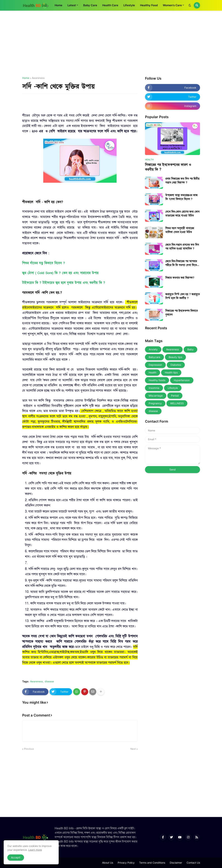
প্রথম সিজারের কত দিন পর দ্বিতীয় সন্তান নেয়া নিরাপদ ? (182, 181)
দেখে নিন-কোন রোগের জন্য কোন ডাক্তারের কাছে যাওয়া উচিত (182, 214)
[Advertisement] (111, 44)
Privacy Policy (126, 863)
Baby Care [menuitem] (90, 5)
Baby (190, 349)
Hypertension (182, 380)
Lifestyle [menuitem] (129, 5)
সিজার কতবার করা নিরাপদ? (180, 278)
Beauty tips (175, 357)
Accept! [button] (16, 857)
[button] (190, 5)
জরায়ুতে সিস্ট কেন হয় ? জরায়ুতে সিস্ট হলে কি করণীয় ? (183, 296)
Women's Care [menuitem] (172, 5)
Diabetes (176, 365)
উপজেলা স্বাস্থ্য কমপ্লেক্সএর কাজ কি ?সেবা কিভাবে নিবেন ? (181, 197)
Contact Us (193, 863)
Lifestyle (173, 388)
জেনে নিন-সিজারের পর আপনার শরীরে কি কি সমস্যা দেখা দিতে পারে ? (181, 263)
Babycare (154, 357)
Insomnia (154, 388)
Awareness (38, 78)
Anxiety (153, 349)
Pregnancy (155, 403)
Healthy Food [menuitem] (149, 5)
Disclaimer (176, 863)
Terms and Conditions (152, 863)
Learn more (35, 850)
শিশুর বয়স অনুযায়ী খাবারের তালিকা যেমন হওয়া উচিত (180, 230)
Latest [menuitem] (72, 5)
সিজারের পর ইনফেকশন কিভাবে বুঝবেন (182, 313)
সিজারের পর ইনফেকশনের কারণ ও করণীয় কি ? (168, 167)
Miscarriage (156, 396)
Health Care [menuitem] (110, 5)
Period (175, 396)
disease (49, 681)
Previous (29, 749)
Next (133, 749)
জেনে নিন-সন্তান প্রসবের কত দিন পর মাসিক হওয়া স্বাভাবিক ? (182, 247)
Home (26, 78)
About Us (108, 863)
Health (153, 372)
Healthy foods (157, 380)
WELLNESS (177, 403)
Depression (155, 365)
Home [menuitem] (58, 5)
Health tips (171, 372)
